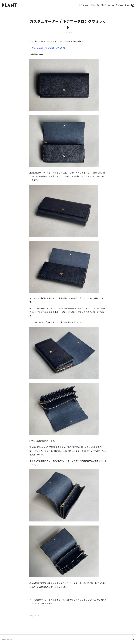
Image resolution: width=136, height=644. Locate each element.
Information (84, 5)
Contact (119, 5)
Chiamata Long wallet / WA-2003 (49, 48)
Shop (127, 5)
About (104, 5)
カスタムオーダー (35, 616)
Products (95, 5)
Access (111, 5)
